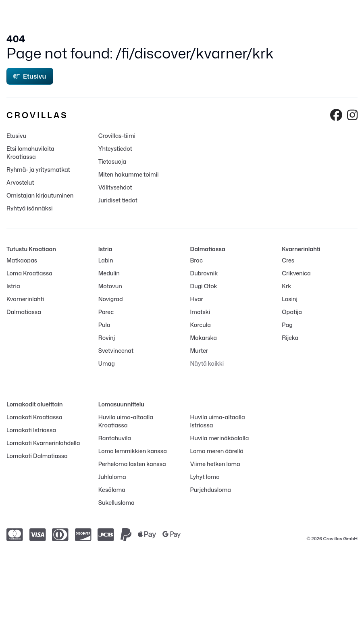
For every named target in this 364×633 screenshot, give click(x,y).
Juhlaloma (112, 477)
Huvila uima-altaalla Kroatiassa (126, 421)
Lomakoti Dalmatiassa (37, 456)
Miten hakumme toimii (129, 174)
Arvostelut (20, 182)
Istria (13, 286)
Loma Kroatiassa (29, 273)
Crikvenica (296, 273)
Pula (104, 325)
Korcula (201, 325)
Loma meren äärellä (217, 451)
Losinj (290, 299)
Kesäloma (112, 490)
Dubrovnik (204, 273)
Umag (107, 363)
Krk (286, 286)
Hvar (197, 299)
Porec (106, 312)
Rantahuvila (115, 438)
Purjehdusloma (211, 490)
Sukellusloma (116, 503)
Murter (199, 351)
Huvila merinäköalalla (220, 438)
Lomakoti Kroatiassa (34, 417)
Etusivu (30, 76)
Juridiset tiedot (118, 200)
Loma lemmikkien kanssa (133, 451)
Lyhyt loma (205, 477)
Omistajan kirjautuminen (40, 195)
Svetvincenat (116, 351)
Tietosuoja (112, 161)
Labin (106, 260)
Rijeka (290, 338)
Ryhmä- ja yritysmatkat (38, 170)
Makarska (204, 338)
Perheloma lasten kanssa (132, 464)
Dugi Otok (204, 286)
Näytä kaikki (207, 363)
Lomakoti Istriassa (31, 430)
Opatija (292, 312)
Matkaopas (22, 260)
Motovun (110, 286)
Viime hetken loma (215, 464)
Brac (197, 260)
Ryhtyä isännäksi (29, 208)
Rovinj (107, 338)
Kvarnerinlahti (25, 299)
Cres (288, 260)
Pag (287, 325)
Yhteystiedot (115, 149)
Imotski (200, 312)
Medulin (109, 273)
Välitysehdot (115, 187)
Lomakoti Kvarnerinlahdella (43, 443)
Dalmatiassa (24, 312)
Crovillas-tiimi (117, 136)
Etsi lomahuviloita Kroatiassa (30, 153)
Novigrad (111, 299)
